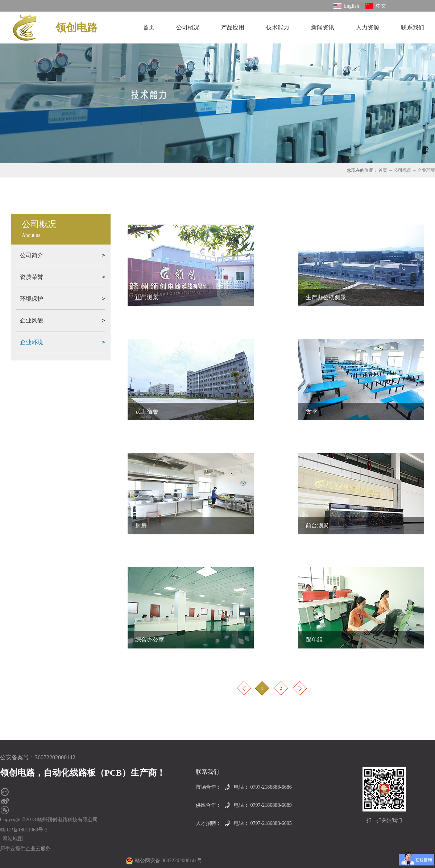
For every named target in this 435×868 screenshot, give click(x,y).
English (346, 6)
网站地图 (11, 839)
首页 (149, 27)
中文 (376, 6)
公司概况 (402, 170)
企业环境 (426, 170)
